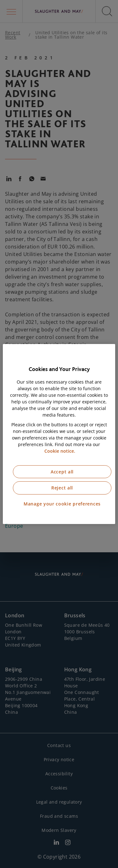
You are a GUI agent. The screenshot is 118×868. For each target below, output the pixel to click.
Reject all (62, 488)
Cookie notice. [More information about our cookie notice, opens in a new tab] (60, 451)
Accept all (62, 472)
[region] (59, 434)
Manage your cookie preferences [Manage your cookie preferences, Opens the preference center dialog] (62, 504)
